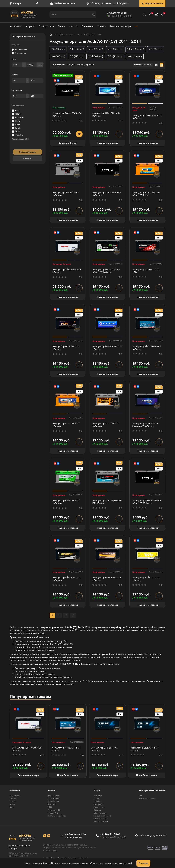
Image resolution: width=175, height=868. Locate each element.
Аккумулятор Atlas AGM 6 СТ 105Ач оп (66, 579)
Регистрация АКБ (101, 822)
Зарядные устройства (57, 816)
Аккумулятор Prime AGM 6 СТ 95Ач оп (107, 579)
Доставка (97, 801)
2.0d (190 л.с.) (115, 49)
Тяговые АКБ (53, 813)
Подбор (60, 35)
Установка (98, 796)
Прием (97, 799)
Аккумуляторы (54, 796)
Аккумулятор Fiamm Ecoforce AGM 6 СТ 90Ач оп (106, 271)
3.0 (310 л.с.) (77, 56)
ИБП (50, 807)
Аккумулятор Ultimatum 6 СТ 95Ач (146, 271)
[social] (45, 836)
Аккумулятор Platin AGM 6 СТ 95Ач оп (66, 749)
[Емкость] (19, 80)
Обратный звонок (152, 4)
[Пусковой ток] (19, 96)
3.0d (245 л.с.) (115, 56)
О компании (15, 796)
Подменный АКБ (101, 819)
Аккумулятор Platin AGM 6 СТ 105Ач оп (147, 348)
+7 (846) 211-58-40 (117, 13)
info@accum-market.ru (65, 3)
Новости (13, 801)
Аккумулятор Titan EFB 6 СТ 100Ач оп (66, 194)
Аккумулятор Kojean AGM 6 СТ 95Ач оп (107, 348)
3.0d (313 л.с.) (135, 56)
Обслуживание (100, 813)
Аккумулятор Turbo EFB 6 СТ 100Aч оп (106, 425)
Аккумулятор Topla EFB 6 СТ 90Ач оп (146, 579)
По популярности (85, 65)
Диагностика (99, 807)
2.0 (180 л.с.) (58, 49)
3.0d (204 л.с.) (96, 56)
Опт (140, 796)
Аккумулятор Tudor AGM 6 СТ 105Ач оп (107, 194)
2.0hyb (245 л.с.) (136, 49)
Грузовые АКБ (54, 801)
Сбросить (27, 159)
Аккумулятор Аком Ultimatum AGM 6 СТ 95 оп (146, 194)
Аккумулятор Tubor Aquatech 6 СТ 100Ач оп (107, 502)
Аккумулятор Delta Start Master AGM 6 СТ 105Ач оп (147, 502)
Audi (70, 35)
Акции (12, 804)
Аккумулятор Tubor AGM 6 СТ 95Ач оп (67, 271)
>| (73, 615)
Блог (12, 807)
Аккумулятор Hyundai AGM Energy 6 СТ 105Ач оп (145, 425)
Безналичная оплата (102, 816)
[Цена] (17, 65)
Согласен (143, 863)
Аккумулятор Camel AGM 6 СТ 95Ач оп (67, 115)
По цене (71, 65)
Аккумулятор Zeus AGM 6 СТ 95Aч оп (145, 749)
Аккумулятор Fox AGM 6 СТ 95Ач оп (66, 348)
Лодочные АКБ (54, 810)
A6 (78, 35)
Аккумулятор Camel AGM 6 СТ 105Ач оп (147, 117)
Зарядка (97, 810)
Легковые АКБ (54, 799)
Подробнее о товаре (108, 143)
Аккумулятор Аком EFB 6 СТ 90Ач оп (66, 425)
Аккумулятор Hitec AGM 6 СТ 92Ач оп (107, 115)
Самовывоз (98, 804)
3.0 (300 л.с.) (58, 56)
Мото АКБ (52, 804)
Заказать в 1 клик (68, 143)
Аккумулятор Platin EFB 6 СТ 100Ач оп (66, 502)
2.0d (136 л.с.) (77, 49)
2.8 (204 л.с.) (156, 49)
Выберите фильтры (28, 152)
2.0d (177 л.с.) (96, 49)
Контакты (13, 799)
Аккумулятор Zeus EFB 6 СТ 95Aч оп (105, 749)
